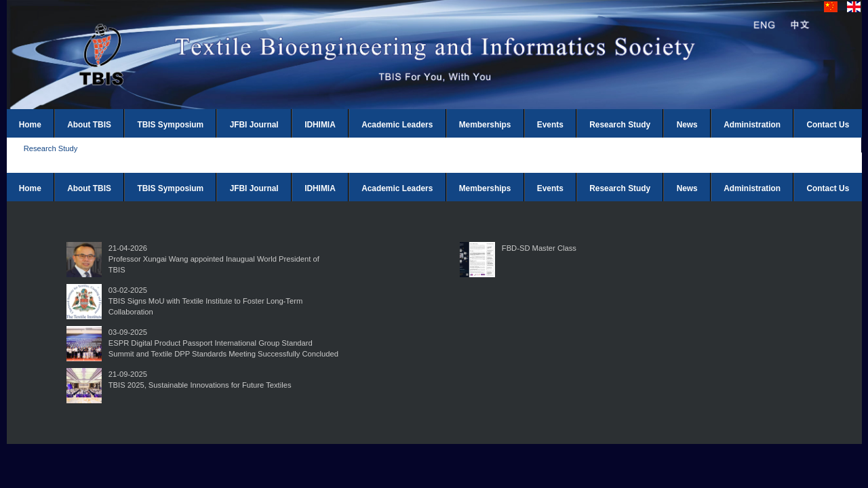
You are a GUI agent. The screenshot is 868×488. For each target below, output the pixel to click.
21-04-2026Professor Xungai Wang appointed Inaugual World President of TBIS (214, 259)
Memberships (485, 125)
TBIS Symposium (170, 125)
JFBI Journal (254, 125)
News (687, 125)
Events (550, 125)
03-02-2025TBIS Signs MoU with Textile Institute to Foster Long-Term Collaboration (205, 301)
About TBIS (89, 125)
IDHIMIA (320, 125)
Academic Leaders (397, 125)
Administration (752, 125)
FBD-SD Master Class (539, 248)
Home (30, 125)
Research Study (620, 125)
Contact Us (828, 125)
